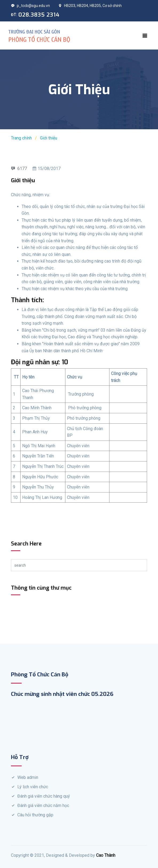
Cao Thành (106, 855)
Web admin (28, 777)
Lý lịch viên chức (33, 787)
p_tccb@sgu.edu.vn (30, 6)
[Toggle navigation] (145, 36)
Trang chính (21, 138)
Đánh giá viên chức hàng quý (44, 796)
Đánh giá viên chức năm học (43, 806)
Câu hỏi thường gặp (35, 815)
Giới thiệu (49, 138)
